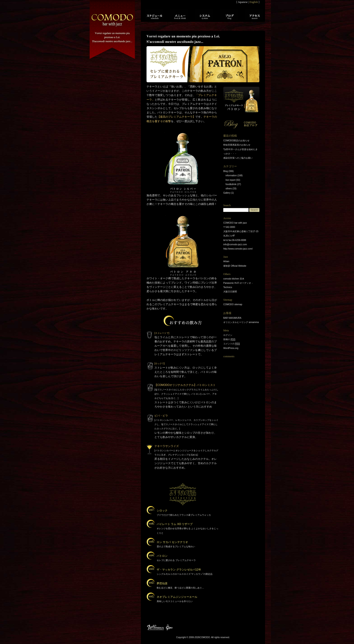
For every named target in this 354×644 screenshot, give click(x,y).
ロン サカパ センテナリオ (172, 542)
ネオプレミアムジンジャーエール (177, 597)
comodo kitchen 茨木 (234, 279)
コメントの (232, 344)
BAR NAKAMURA (232, 318)
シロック (162, 511)
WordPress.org (231, 348)
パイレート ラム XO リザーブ (175, 524)
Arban (226, 261)
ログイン (228, 335)
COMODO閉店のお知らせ (236, 141)
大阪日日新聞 (230, 292)
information (231, 175)
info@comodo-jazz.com (235, 244)
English (254, 2)
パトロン (162, 556)
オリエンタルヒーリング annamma (241, 322)
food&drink (231, 184)
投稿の (229, 339)
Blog (226, 171)
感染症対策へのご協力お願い (238, 158)
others (229, 189)
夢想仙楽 (162, 583)
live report (231, 180)
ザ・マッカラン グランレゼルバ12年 (179, 570)
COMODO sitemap (233, 304)
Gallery (227, 193)
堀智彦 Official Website (235, 266)
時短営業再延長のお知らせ (237, 145)
